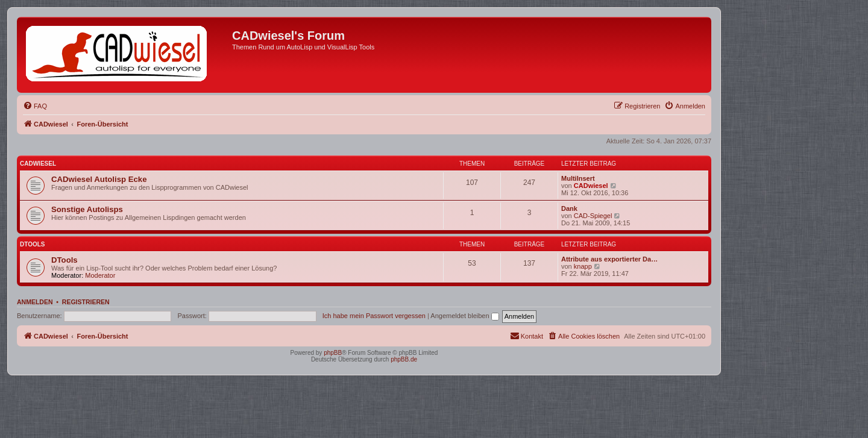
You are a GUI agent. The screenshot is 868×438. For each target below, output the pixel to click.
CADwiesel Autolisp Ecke (99, 179)
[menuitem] (35, 106)
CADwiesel (38, 164)
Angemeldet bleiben (464, 316)
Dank (569, 208)
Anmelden (35, 302)
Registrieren (86, 302)
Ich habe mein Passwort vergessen (374, 316)
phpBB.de (404, 359)
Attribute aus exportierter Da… (609, 259)
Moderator (100, 275)
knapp (583, 266)
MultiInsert (578, 178)
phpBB (333, 353)
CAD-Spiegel (593, 216)
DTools (32, 244)
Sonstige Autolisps (87, 209)
